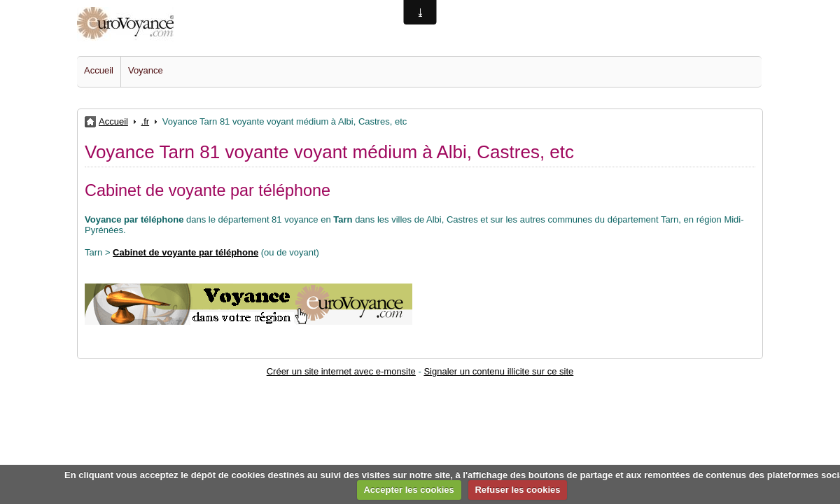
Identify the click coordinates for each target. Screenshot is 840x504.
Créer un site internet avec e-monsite (341, 371)
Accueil (99, 70)
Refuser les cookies (517, 490)
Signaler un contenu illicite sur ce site (498, 371)
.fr (146, 121)
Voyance (146, 70)
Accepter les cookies (408, 490)
